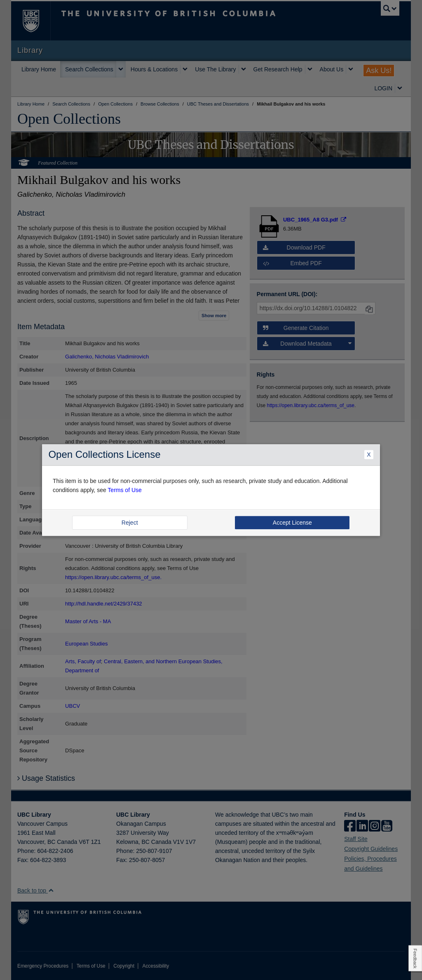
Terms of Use (124, 490)
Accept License (292, 523)
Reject (130, 523)
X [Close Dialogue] (369, 455)
